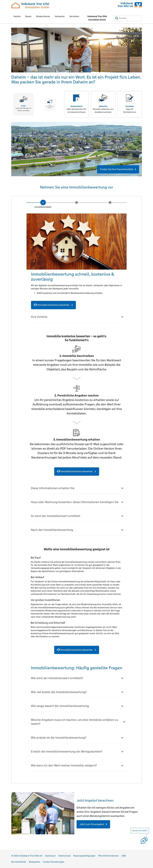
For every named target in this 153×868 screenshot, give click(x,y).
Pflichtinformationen (108, 856)
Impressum (50, 856)
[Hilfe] (141, 839)
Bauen (28, 16)
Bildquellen (35, 862)
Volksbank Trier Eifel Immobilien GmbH (97, 18)
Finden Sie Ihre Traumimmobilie (117, 169)
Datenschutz (64, 856)
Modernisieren (43, 16)
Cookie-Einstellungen (54, 862)
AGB (124, 856)
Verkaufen (60, 16)
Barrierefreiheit (19, 862)
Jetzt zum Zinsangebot (92, 824)
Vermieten (74, 16)
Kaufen (17, 16)
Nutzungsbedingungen (84, 856)
